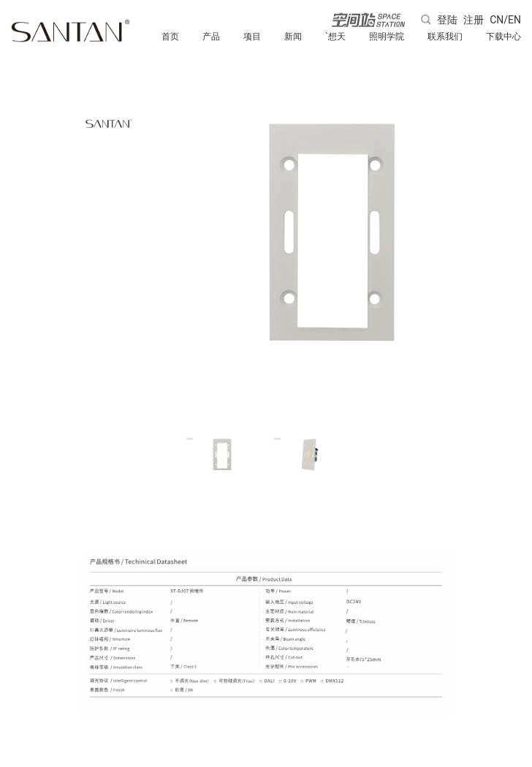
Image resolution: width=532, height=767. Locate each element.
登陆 (447, 20)
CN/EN (505, 20)
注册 (474, 20)
